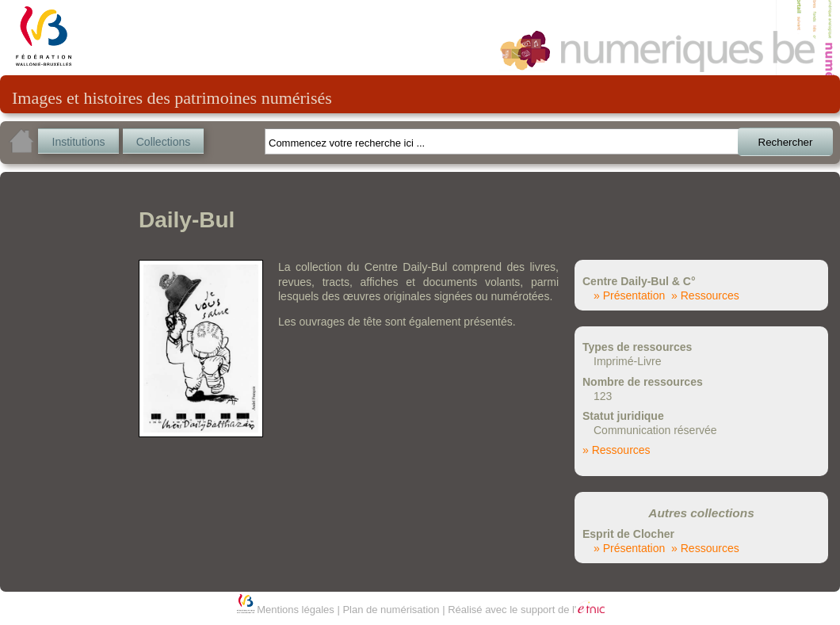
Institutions (79, 142)
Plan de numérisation (391, 610)
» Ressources (705, 295)
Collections (163, 142)
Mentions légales (296, 610)
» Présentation (629, 295)
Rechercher (786, 142)
